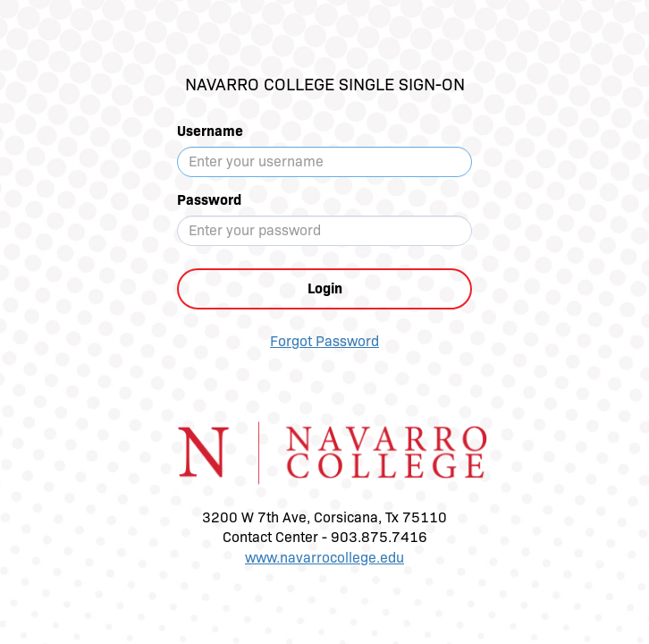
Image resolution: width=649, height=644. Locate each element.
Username (210, 131)
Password (209, 200)
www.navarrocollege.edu (324, 558)
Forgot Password (324, 341)
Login (325, 288)
